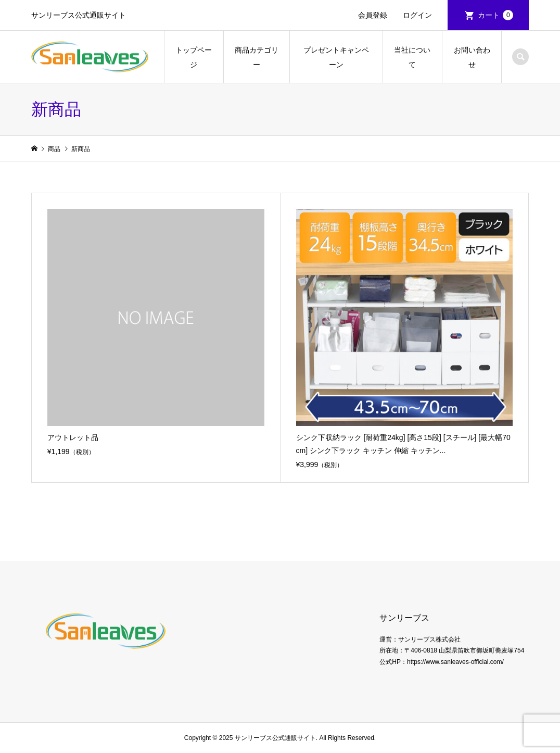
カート (495, 15)
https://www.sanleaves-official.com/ (455, 662)
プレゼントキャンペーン (336, 57)
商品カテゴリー (257, 57)
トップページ (194, 57)
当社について (412, 57)
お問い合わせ (472, 57)
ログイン (417, 15)
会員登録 (373, 15)
